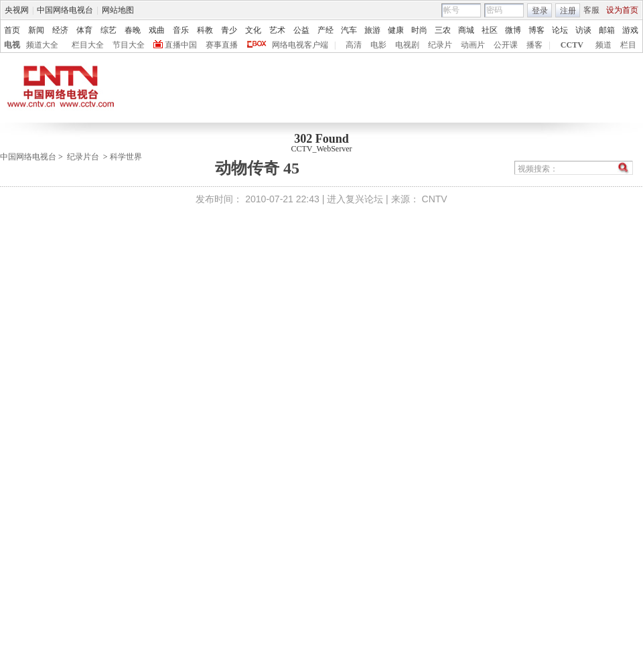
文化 (253, 30)
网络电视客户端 (300, 45)
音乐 (181, 30)
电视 (12, 45)
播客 (534, 45)
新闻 (36, 30)
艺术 (277, 30)
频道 (603, 45)
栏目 (628, 45)
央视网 (17, 10)
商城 (466, 30)
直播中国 (181, 45)
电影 (378, 45)
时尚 (419, 30)
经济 (60, 30)
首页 (12, 30)
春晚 (133, 30)
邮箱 (607, 30)
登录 (540, 11)
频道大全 (42, 45)
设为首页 (622, 10)
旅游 (372, 30)
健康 (396, 30)
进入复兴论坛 (355, 199)
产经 (326, 30)
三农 (443, 30)
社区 (490, 30)
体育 (84, 30)
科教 (205, 30)
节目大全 (129, 45)
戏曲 (157, 30)
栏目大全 (88, 45)
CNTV (435, 199)
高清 (354, 45)
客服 (591, 10)
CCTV (572, 45)
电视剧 (407, 45)
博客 (537, 30)
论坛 (560, 30)
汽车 (349, 30)
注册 (568, 11)
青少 (229, 30)
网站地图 (118, 10)
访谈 (583, 30)
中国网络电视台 (65, 10)
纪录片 (440, 45)
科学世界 (126, 157)
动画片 (473, 45)
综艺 (109, 30)
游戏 (630, 30)
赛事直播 (222, 45)
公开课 (506, 45)
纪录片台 (83, 157)
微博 (513, 30)
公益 (301, 30)
